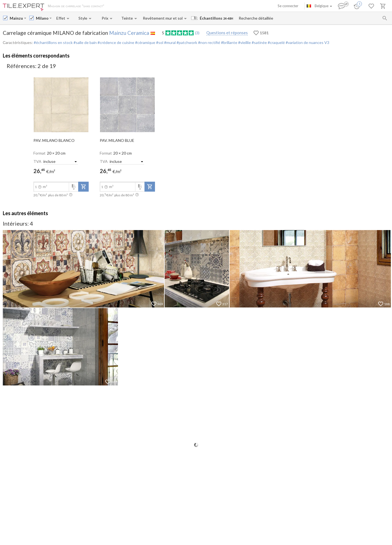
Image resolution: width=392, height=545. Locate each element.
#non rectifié (209, 42)
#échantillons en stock (53, 42)
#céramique (145, 42)
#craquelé (276, 42)
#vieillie (244, 42)
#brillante (229, 42)
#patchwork (186, 42)
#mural (169, 42)
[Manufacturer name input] (16, 18)
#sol (159, 42)
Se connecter (288, 6)
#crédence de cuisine (115, 42)
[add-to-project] (83, 187)
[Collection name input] (42, 18)
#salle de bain (85, 42)
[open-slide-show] (61, 104)
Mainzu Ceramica (129, 33)
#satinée (259, 42)
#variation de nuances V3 (307, 42)
